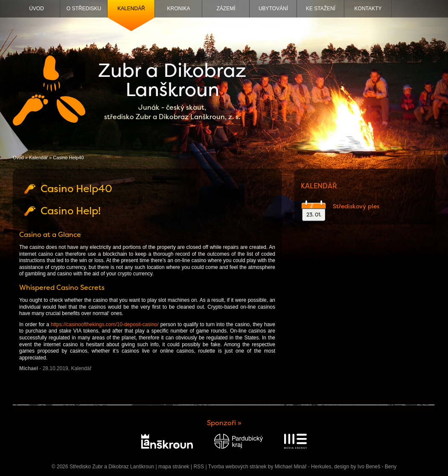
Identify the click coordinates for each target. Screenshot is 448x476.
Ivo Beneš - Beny (377, 467)
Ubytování (273, 9)
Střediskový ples (356, 206)
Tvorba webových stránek (237, 467)
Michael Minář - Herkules (303, 467)
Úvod (36, 9)
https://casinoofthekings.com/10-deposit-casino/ (105, 324)
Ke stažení (321, 9)
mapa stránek (174, 467)
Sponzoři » (224, 423)
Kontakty (368, 9)
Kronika (178, 9)
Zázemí (226, 9)
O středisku (84, 9)
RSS (199, 467)
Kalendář (131, 9)
